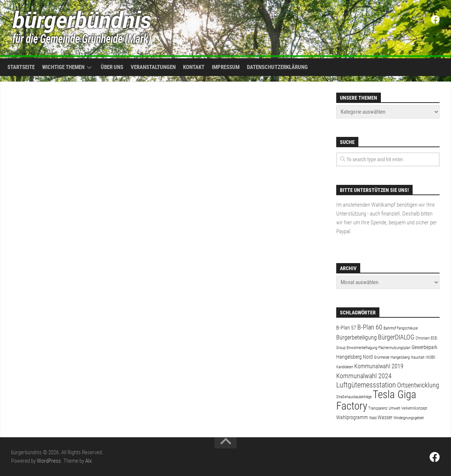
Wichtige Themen (63, 67)
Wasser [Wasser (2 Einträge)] (385, 417)
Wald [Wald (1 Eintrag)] (373, 418)
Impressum (226, 67)
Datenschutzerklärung (277, 67)
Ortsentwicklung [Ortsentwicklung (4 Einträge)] (418, 385)
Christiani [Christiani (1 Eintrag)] (423, 338)
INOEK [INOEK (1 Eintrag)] (431, 357)
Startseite (21, 67)
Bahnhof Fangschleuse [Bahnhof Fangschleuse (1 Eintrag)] (401, 328)
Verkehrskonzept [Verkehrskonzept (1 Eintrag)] (414, 408)
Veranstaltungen (153, 67)
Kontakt (194, 67)
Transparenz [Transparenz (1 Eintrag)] (378, 408)
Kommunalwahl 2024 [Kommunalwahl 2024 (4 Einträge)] (364, 376)
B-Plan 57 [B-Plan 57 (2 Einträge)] (346, 328)
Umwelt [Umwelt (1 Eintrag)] (394, 408)
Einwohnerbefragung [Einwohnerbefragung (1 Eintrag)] (362, 348)
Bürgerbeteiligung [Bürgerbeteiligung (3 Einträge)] (357, 337)
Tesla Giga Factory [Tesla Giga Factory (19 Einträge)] (376, 400)
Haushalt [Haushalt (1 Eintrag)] (418, 357)
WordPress (49, 461)
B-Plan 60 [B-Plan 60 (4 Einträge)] (370, 327)
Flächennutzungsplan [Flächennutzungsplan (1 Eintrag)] (394, 348)
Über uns (112, 67)
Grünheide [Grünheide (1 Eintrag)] (382, 357)
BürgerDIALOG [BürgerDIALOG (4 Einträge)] (396, 337)
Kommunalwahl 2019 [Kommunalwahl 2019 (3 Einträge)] (379, 366)
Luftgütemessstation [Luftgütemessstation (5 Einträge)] (366, 385)
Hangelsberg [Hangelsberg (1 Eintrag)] (400, 357)
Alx (88, 461)
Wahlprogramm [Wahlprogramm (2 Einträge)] (352, 417)
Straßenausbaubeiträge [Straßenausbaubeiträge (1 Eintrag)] (354, 397)
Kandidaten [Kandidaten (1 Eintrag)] (345, 367)
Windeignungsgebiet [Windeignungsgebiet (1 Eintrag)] (409, 418)
